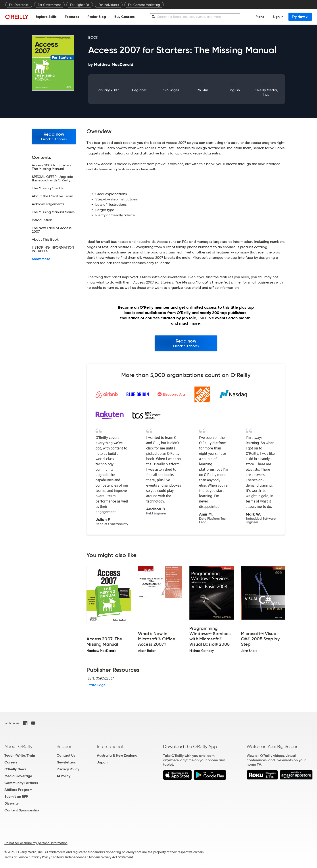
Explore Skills (46, 17)
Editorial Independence (70, 857)
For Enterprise (19, 5)
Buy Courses (124, 17)
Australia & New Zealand (117, 755)
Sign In (278, 17)
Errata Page (96, 685)
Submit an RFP (16, 797)
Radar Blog (97, 17)
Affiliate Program (18, 790)
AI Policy (63, 776)
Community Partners (21, 783)
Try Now (300, 17)
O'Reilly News (15, 769)
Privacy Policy (68, 769)
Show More (41, 259)
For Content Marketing (144, 5)
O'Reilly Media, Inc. (266, 92)
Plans (260, 17)
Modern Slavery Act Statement (111, 857)
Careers (11, 762)
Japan (102, 762)
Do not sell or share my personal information (36, 843)
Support (65, 746)
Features (72, 17)
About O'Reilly (18, 746)
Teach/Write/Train (20, 755)
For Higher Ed (80, 5)
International (110, 746)
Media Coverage (18, 776)
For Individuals (109, 5)
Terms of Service (16, 857)
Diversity (12, 803)
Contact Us (66, 755)
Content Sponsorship (22, 810)
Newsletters (66, 762)
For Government (49, 5)
